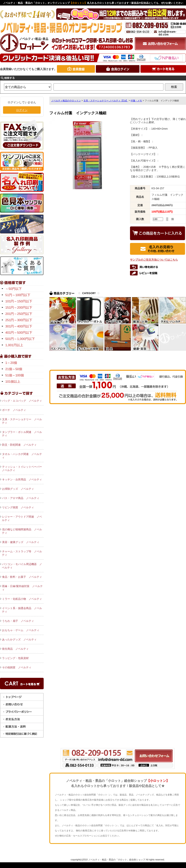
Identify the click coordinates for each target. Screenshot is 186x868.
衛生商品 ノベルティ (15, 649)
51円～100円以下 (18, 295)
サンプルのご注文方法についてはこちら (154, 260)
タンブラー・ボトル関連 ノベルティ (22, 434)
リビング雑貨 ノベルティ (18, 507)
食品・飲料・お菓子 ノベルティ (22, 577)
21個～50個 (14, 369)
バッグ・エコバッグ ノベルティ (22, 401)
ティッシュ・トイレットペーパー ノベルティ (23, 468)
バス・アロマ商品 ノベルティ (21, 498)
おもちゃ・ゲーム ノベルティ (21, 630)
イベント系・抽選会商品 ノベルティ (22, 610)
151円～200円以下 (19, 308)
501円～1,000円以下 (20, 339)
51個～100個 (15, 375)
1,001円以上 (14, 345)
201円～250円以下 (19, 314)
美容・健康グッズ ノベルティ (21, 542)
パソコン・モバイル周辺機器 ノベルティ (22, 566)
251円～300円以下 (19, 320)
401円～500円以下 (19, 333)
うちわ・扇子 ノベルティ (18, 621)
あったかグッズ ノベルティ (19, 639)
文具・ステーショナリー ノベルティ (22, 421)
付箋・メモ (136, 101)
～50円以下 (14, 289)
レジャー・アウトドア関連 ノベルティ (22, 518)
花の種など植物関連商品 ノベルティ (22, 531)
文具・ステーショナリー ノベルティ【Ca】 (106, 101)
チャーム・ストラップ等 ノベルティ (22, 553)
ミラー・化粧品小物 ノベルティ (22, 599)
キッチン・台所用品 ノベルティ (22, 479)
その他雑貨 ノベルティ (17, 667)
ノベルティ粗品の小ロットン (66, 101)
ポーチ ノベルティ (14, 410)
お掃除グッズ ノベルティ (18, 489)
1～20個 (11, 363)
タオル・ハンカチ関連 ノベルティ (22, 456)
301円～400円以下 (19, 326)
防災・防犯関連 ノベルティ (19, 445)
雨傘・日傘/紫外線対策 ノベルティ (22, 588)
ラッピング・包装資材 (15, 658)
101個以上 (13, 382)
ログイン (22, 110)
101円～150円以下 (19, 301)
